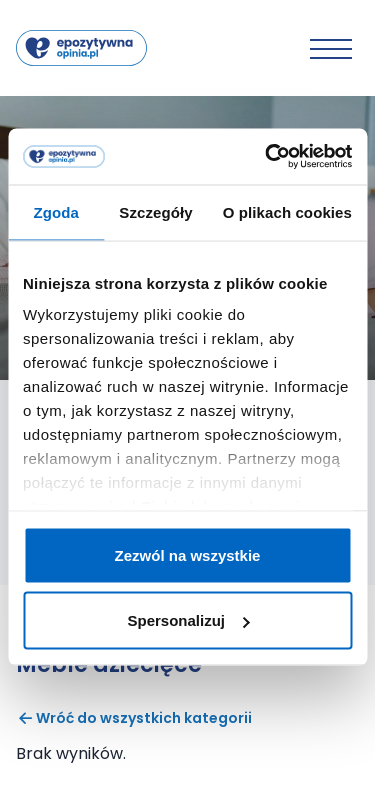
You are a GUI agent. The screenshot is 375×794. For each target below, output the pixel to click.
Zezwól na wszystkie (188, 554)
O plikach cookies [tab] (287, 211)
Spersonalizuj (188, 620)
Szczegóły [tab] (155, 211)
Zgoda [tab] (56, 211)
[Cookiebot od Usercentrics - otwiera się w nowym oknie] (267, 157)
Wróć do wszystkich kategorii (134, 718)
